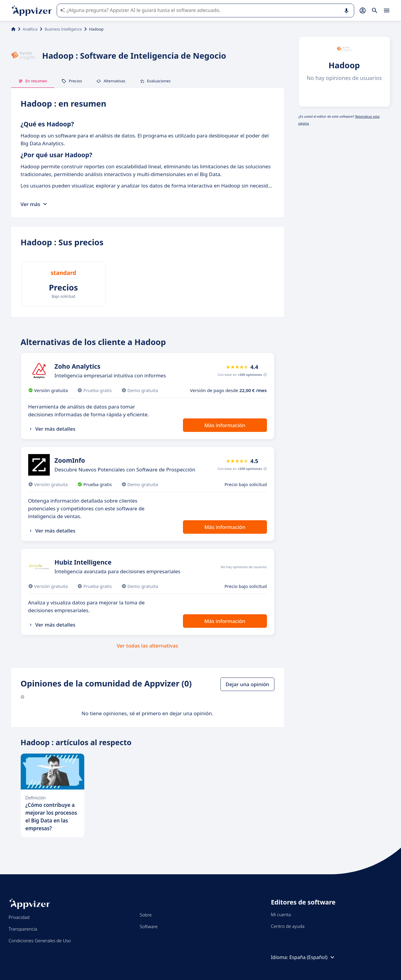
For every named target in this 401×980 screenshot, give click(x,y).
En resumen (33, 81)
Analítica (30, 29)
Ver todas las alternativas (147, 646)
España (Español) (313, 957)
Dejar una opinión (247, 684)
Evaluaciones (155, 81)
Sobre (146, 915)
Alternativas (111, 81)
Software (149, 926)
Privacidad (19, 917)
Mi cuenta (281, 914)
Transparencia (23, 929)
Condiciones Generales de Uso (40, 940)
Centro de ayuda (288, 926)
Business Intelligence (63, 29)
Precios (72, 81)
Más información (225, 425)
